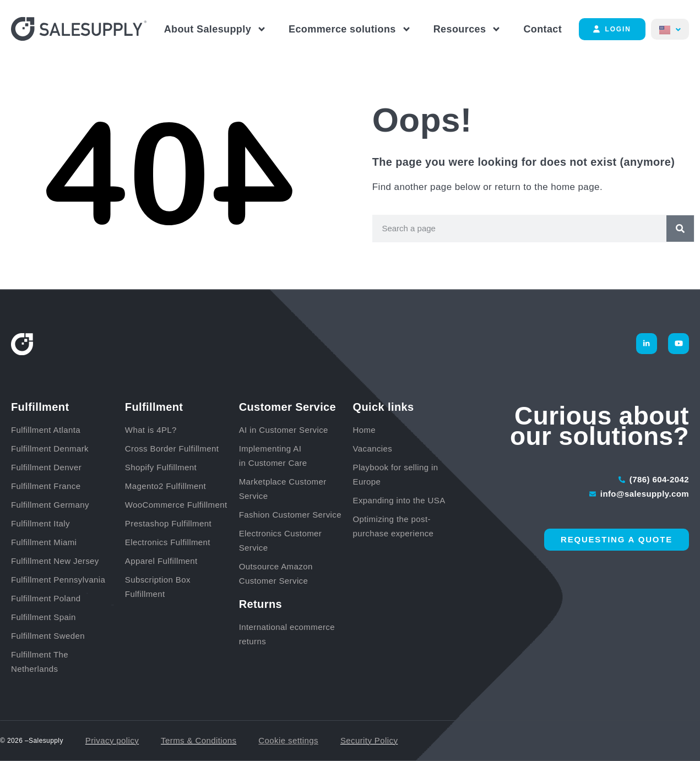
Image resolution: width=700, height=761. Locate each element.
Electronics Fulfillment (168, 542)
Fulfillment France (46, 486)
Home (364, 430)
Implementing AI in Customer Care (273, 456)
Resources (468, 29)
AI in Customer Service (284, 430)
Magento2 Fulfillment (165, 486)
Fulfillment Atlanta (46, 430)
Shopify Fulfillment (161, 467)
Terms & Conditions (199, 740)
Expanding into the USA (399, 500)
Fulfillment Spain (44, 617)
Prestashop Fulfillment (168, 523)
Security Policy (369, 740)
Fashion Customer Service (290, 515)
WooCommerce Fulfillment (176, 505)
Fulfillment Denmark (50, 449)
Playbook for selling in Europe (395, 474)
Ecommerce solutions (350, 29)
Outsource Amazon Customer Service (276, 574)
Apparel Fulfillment (161, 561)
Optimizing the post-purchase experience (393, 526)
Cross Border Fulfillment (172, 449)
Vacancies (372, 449)
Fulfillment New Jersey (55, 561)
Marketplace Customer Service (283, 489)
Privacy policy (112, 740)
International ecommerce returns (287, 634)
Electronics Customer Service (281, 540)
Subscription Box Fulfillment (158, 587)
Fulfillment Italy (40, 523)
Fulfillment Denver (46, 467)
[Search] (680, 229)
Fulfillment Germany (50, 505)
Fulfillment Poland (46, 598)
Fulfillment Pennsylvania (58, 580)
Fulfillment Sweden (48, 636)
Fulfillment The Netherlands (40, 662)
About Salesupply (215, 29)
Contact (542, 29)
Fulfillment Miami (44, 542)
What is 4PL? (151, 430)
